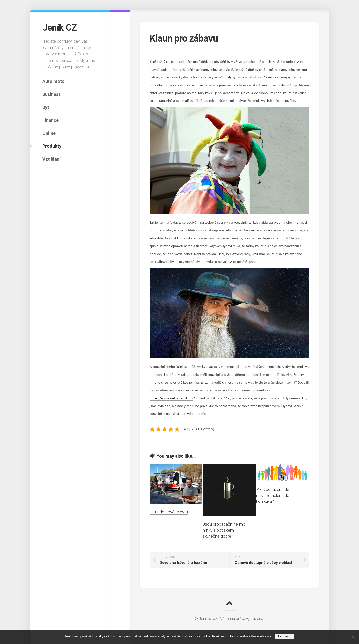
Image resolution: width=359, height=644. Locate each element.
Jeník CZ (59, 28)
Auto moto (53, 81)
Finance (50, 120)
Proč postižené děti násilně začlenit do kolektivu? (274, 495)
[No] (353, 637)
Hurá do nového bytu (169, 512)
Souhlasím (285, 636)
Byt (46, 107)
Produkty (52, 146)
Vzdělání (51, 159)
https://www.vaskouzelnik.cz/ (171, 398)
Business (51, 94)
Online (49, 133)
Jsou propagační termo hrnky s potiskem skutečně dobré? (224, 530)
